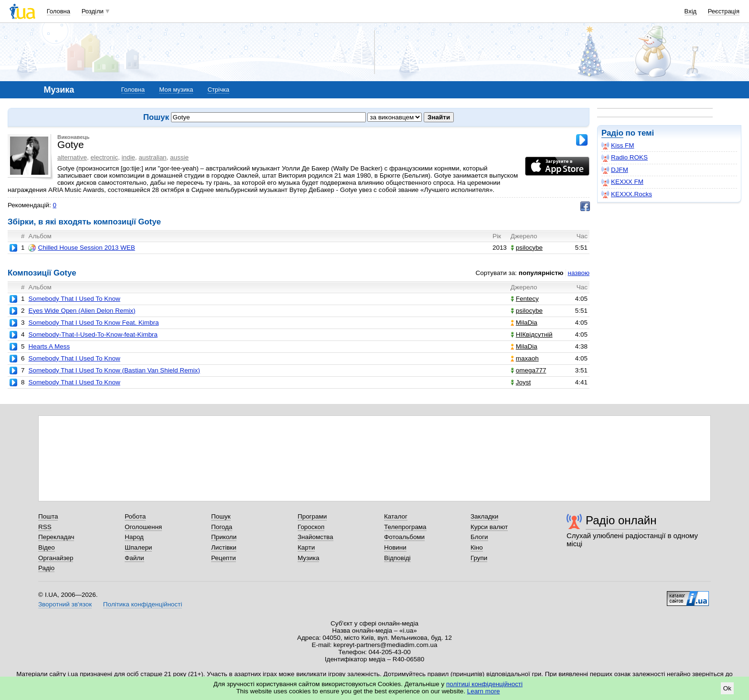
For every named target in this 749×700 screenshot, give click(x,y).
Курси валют (489, 527)
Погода (222, 527)
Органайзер (56, 558)
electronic (104, 157)
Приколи (224, 537)
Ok (727, 688)
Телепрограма (405, 527)
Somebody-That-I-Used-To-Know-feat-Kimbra (93, 334)
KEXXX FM (622, 182)
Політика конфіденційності (143, 604)
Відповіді (397, 558)
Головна (59, 11)
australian (152, 157)
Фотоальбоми (404, 537)
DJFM (615, 170)
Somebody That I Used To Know (74, 299)
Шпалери (138, 547)
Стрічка (218, 90)
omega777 (529, 370)
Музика (308, 558)
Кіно (477, 547)
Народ (134, 537)
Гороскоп (311, 527)
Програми (312, 516)
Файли (134, 558)
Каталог (396, 516)
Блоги (479, 537)
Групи (479, 558)
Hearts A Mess (49, 346)
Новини (395, 547)
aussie (179, 157)
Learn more (484, 691)
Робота (135, 516)
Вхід (691, 11)
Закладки (484, 516)
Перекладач (56, 537)
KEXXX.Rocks (627, 194)
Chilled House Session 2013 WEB (81, 248)
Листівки (224, 547)
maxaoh (525, 358)
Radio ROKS (625, 158)
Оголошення (143, 527)
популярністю (541, 273)
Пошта (48, 516)
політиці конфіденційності (484, 684)
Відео (47, 547)
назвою (579, 273)
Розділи (93, 11)
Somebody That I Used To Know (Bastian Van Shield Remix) (114, 370)
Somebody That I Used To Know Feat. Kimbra (93, 323)
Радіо (612, 133)
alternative (72, 157)
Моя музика (176, 90)
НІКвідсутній (532, 334)
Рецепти (224, 558)
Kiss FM (618, 146)
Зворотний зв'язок (65, 604)
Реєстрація (724, 11)
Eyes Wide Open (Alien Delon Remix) (82, 311)
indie (128, 157)
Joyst (521, 382)
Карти (306, 547)
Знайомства (316, 537)
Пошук (221, 516)
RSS (45, 527)
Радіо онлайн (621, 520)
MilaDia (524, 323)
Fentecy (525, 299)
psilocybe (527, 248)
